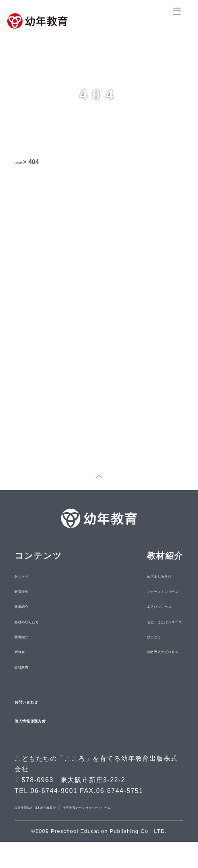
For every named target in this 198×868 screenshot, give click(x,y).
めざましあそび (132, 591)
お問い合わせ (43, 716)
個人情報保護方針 (51, 735)
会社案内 (30, 681)
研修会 (26, 666)
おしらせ (30, 591)
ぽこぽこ (120, 651)
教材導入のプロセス (140, 666)
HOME (24, 162)
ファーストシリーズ (140, 606)
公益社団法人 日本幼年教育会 (62, 822)
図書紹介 (30, 651)
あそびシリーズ (132, 621)
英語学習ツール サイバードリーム (69, 833)
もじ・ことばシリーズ (144, 636)
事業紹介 (30, 621)
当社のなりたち (42, 636)
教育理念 (30, 606)
